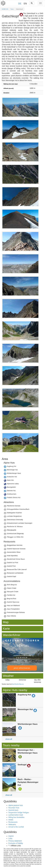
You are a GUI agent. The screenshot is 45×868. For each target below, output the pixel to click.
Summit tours (13, 810)
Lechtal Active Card (16, 815)
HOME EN (5, 9)
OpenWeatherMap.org (18, 684)
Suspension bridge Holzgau (19, 813)
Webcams (12, 824)
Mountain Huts (14, 808)
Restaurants (13, 822)
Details (22, 467)
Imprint (11, 836)
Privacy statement (15, 841)
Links (10, 838)
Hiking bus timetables (16, 817)
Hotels (11, 820)
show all (9, 739)
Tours (12, 9)
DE (20, 4)
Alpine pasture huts (16, 805)
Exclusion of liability (16, 843)
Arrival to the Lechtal (16, 827)
